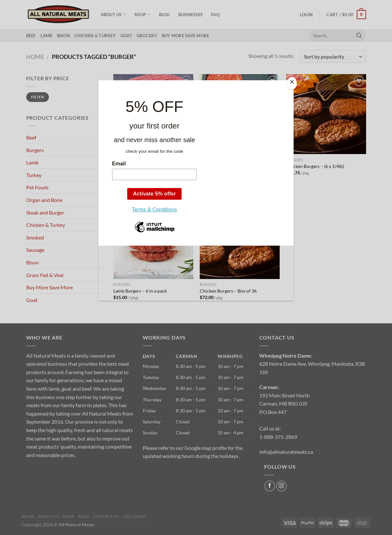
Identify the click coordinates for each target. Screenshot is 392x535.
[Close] (292, 83)
